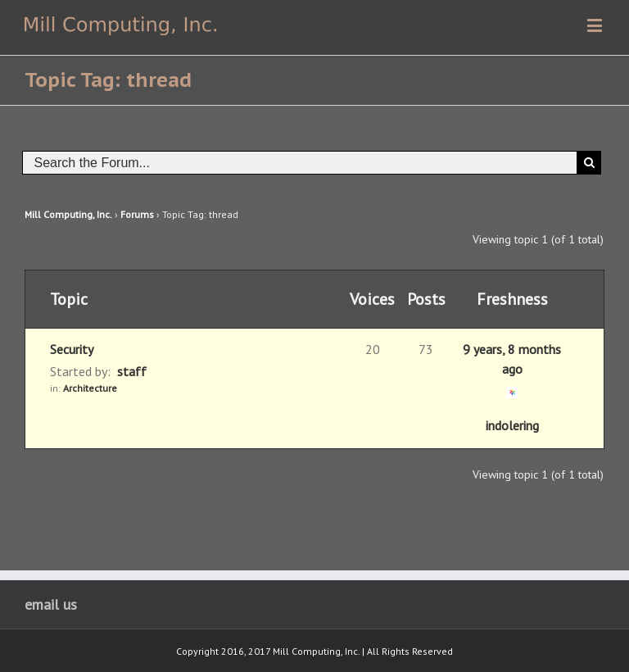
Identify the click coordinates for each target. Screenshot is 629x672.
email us (51, 604)
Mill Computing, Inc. (68, 214)
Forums (137, 214)
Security (72, 349)
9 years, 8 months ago (512, 359)
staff (132, 371)
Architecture (90, 388)
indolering (512, 425)
